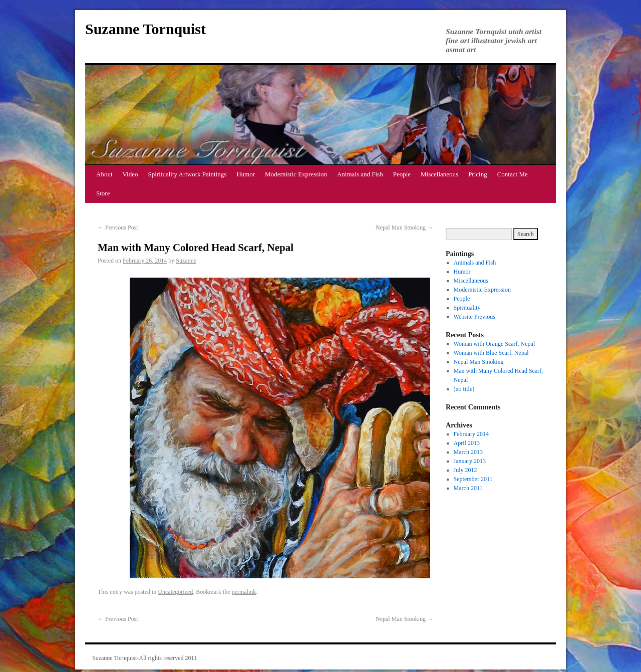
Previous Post (118, 228)
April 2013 (467, 443)
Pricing (478, 174)
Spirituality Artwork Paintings (188, 174)
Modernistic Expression (296, 174)
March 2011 (468, 488)
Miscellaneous (439, 174)
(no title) (464, 389)
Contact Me (513, 174)
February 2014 (471, 434)
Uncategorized (175, 592)
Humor (246, 174)
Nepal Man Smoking (404, 228)
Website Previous (474, 317)
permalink (244, 592)
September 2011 (473, 479)
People (402, 174)
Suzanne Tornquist (145, 29)
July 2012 (465, 470)
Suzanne (186, 261)
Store (103, 193)
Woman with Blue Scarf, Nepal (491, 353)
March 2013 (468, 452)
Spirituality (467, 308)
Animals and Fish (360, 174)
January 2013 (470, 461)
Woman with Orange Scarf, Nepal (495, 344)
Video (130, 174)
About (104, 174)
